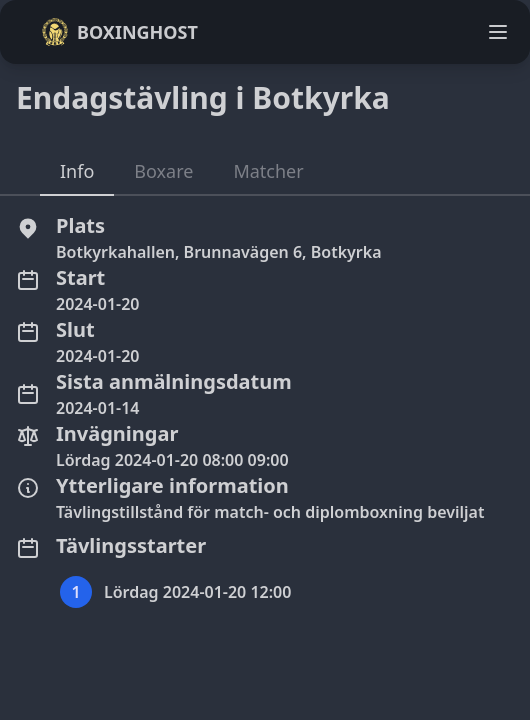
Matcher (268, 171)
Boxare (163, 171)
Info (77, 171)
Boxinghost (119, 32)
